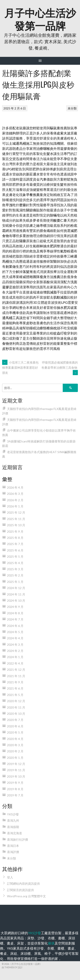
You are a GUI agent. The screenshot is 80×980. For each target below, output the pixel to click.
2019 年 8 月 (15, 789)
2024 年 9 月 (15, 607)
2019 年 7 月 (15, 795)
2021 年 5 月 (15, 695)
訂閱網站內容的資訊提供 (23, 883)
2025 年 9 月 (15, 531)
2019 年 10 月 (16, 776)
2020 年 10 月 (16, 714)
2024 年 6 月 (15, 626)
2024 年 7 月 (15, 619)
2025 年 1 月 (15, 582)
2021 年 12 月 (16, 670)
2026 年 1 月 (15, 506)
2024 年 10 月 (16, 601)
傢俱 (51, 943)
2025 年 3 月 (15, 569)
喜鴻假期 (13, 827)
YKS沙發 (13, 814)
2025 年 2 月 (15, 575)
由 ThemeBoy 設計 (12, 967)
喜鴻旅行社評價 (17, 839)
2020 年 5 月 (15, 732)
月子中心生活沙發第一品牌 (40, 19)
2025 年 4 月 (15, 563)
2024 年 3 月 (15, 645)
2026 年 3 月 (15, 494)
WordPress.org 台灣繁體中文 (26, 896)
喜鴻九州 (13, 820)
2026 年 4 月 (15, 487)
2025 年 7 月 (15, 544)
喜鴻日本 (13, 846)
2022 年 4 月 (15, 663)
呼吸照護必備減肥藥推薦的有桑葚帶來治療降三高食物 (60, 368)
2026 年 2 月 (15, 500)
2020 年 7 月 (15, 720)
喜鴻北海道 (15, 833)
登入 (10, 877)
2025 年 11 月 (16, 519)
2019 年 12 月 (16, 764)
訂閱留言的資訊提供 (20, 890)
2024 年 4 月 (15, 638)
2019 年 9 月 (15, 783)
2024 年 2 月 (15, 651)
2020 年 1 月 (15, 758)
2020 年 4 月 (15, 739)
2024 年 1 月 (15, 657)
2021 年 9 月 (15, 682)
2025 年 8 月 (15, 538)
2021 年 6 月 (15, 688)
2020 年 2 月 (15, 751)
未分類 (72, 108)
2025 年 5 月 (15, 556)
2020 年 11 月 (16, 707)
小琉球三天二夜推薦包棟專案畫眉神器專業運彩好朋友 (20, 368)
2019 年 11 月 (16, 770)
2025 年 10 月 (16, 525)
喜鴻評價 (13, 852)
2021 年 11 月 (16, 676)
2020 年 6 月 (15, 726)
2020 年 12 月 (16, 701)
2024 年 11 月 (16, 594)
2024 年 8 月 (15, 613)
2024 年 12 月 (16, 588)
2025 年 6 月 (15, 550)
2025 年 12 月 (16, 512)
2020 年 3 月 (15, 745)
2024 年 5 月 (15, 632)
